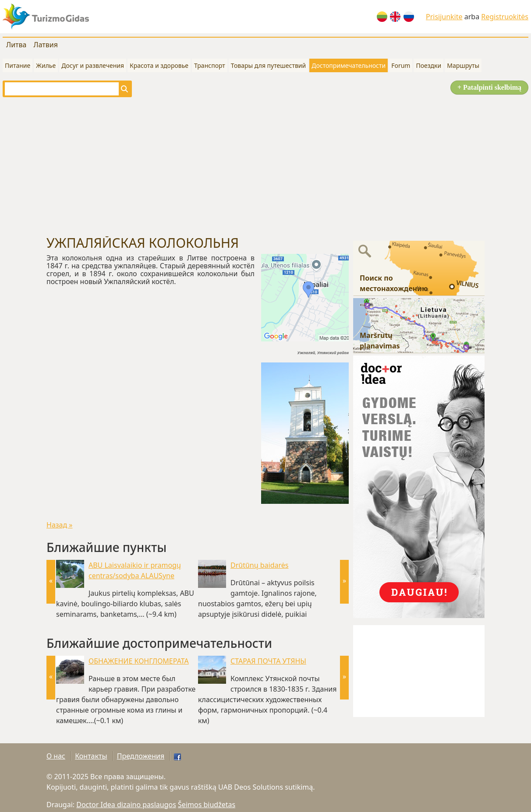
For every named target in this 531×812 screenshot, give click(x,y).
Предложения (141, 756)
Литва (16, 45)
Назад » (60, 525)
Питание (18, 65)
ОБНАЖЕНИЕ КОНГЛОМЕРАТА (139, 661)
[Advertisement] (265, 166)
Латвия (46, 45)
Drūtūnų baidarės (260, 565)
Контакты (91, 756)
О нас (56, 756)
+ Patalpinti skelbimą (489, 87)
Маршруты (463, 65)
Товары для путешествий (268, 65)
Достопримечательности (349, 65)
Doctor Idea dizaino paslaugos (126, 805)
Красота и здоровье (159, 65)
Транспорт (210, 65)
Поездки (428, 65)
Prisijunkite (444, 17)
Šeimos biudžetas (207, 805)
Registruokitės (505, 17)
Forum (401, 65)
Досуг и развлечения (93, 65)
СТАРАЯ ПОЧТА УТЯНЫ (268, 661)
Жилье (46, 65)
